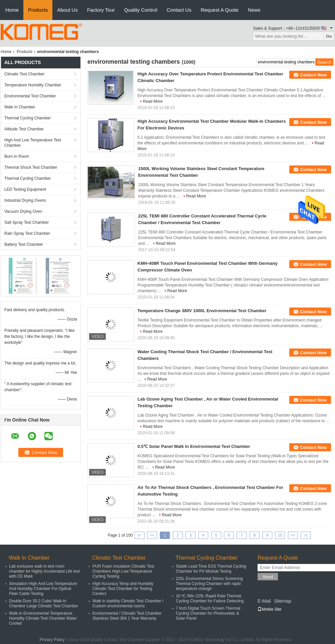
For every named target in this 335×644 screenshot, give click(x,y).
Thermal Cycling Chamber (28, 118)
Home (12, 10)
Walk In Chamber (20, 107)
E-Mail (264, 601)
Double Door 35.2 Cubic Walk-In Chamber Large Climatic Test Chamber (44, 603)
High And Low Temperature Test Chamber (33, 143)
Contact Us (179, 10)
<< (152, 535)
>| (306, 535)
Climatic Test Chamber (24, 74)
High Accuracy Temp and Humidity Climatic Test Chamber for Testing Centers (123, 589)
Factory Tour (101, 10)
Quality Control (141, 10)
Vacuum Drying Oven (23, 211)
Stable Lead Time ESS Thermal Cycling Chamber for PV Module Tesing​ (211, 569)
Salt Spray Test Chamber (27, 222)
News (254, 10)
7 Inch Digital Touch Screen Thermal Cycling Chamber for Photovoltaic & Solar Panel (208, 613)
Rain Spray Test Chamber (27, 233)
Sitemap (282, 601)
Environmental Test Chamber (30, 96)
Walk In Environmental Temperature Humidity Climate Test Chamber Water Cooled (43, 618)
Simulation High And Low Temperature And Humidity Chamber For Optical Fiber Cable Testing (43, 589)
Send (268, 577)
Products (38, 10)
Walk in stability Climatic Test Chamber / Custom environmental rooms (128, 603)
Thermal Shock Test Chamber (31, 167)
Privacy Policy (52, 640)
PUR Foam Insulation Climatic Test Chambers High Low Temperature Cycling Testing (123, 571)
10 (280, 535)
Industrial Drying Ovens (25, 200)
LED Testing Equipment (25, 189)
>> (293, 535)
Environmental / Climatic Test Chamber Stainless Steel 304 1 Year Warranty (127, 616)
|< (139, 535)
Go (329, 36)
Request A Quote (219, 10)
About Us (67, 10)
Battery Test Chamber (24, 244)
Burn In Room (17, 156)
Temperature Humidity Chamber (33, 85)
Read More (153, 101)
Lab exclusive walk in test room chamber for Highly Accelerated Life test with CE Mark (44, 571)
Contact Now (313, 75)
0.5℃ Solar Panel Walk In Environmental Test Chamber (194, 446)
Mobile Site (269, 609)
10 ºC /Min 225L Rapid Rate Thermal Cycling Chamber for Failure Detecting (210, 598)
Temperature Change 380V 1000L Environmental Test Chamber (202, 311)
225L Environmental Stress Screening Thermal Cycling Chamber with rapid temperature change (209, 584)
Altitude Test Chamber (24, 129)
